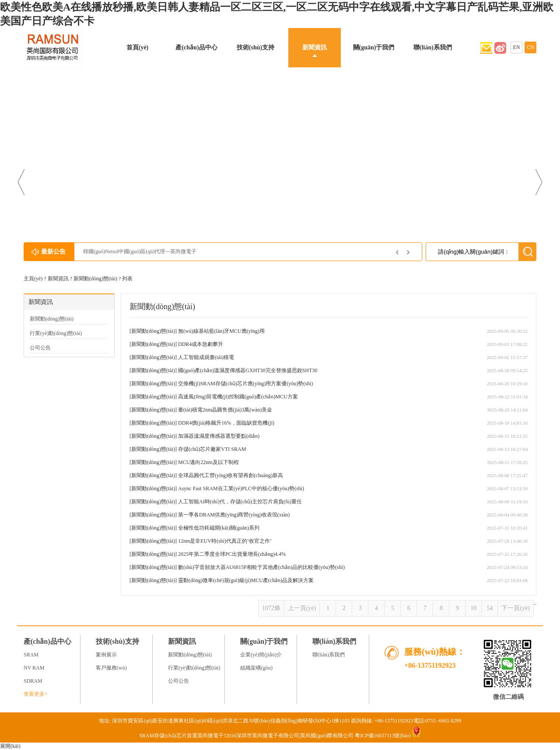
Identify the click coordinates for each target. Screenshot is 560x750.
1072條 (271, 608)
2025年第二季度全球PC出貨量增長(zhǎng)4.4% (232, 554)
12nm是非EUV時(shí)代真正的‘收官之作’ (225, 541)
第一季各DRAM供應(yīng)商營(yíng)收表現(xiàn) (234, 515)
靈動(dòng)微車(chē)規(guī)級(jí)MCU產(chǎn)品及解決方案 (246, 580)
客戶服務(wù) (111, 668)
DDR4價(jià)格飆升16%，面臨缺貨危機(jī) (226, 423)
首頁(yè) (138, 47)
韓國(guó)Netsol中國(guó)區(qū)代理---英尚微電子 (140, 251)
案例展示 (106, 655)
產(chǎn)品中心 (196, 47)
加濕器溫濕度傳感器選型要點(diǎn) (219, 436)
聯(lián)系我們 (433, 47)
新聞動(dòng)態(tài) (95, 279)
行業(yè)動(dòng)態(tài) (56, 333)
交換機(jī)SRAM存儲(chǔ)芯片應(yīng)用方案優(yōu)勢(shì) (245, 384)
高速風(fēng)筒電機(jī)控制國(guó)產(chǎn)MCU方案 (238, 397)
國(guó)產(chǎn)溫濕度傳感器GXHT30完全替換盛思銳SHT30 (248, 370)
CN (530, 47)
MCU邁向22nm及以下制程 (208, 462)
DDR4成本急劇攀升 (201, 344)
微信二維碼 (508, 697)
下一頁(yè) (516, 608)
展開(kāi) (10, 746)
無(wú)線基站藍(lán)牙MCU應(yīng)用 (221, 331)
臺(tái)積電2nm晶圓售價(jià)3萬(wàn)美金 (225, 410)
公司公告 (40, 348)
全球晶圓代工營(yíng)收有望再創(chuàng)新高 (231, 475)
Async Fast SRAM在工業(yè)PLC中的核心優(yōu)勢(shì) (241, 488)
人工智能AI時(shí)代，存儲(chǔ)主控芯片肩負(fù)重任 (240, 502)
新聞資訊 (315, 47)
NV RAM (34, 668)
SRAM (31, 655)
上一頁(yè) (302, 608)
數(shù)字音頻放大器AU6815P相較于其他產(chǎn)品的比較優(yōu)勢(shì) (261, 567)
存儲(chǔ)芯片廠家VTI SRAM (212, 449)
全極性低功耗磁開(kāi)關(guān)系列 (219, 528)
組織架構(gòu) (256, 668)
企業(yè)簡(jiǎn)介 (261, 655)
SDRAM (33, 681)
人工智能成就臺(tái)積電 (206, 357)
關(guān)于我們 (374, 47)
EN (517, 47)
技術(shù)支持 (255, 47)
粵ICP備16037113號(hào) (383, 736)
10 (473, 608)
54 (490, 608)
